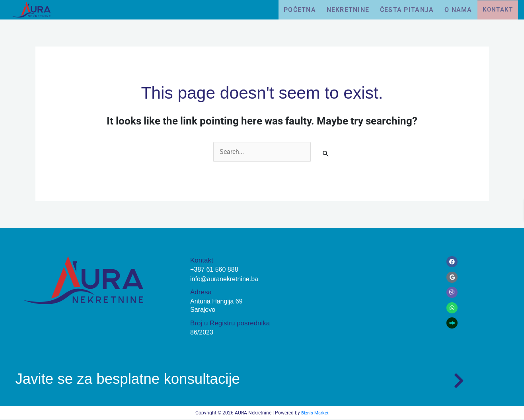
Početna (290, 9)
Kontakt (498, 10)
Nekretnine (341, 9)
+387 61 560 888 (216, 270)
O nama (456, 9)
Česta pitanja (402, 9)
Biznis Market (315, 414)
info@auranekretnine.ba (226, 279)
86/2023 (202, 333)
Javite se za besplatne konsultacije (144, 378)
